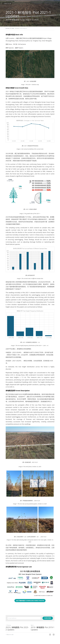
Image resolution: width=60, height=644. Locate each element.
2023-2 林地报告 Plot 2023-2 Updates (17, 628)
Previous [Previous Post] (8, 625)
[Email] (54, 635)
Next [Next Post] (32, 625)
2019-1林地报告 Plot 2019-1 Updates (43, 628)
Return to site (7, 3)
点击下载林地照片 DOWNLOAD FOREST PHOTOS (30, 601)
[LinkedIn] (50, 635)
